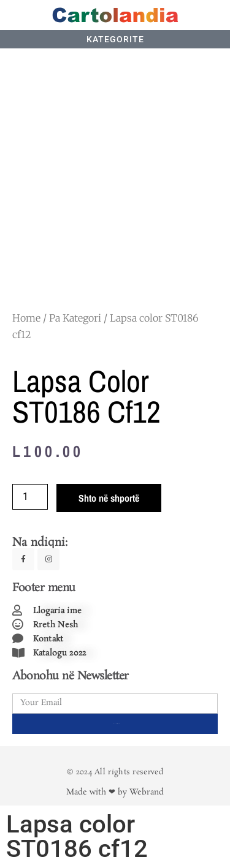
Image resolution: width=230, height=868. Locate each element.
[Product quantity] (30, 497)
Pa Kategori (75, 318)
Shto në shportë (109, 498)
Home (26, 318)
